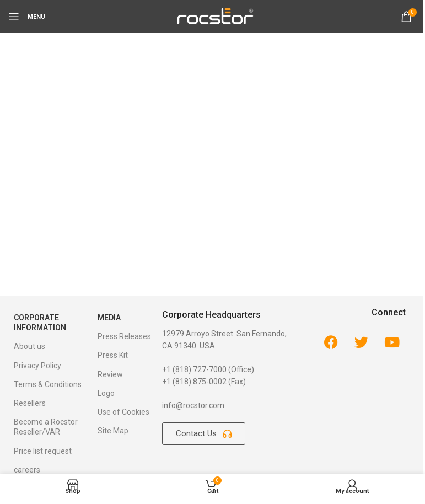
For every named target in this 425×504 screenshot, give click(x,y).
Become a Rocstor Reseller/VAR (46, 427)
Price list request (43, 451)
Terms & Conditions (48, 384)
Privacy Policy (37, 366)
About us (29, 346)
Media (109, 318)
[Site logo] (214, 16)
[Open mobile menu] (27, 17)
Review (110, 374)
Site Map (113, 431)
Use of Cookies (123, 412)
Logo (106, 393)
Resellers (30, 403)
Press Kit (113, 355)
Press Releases (124, 336)
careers (27, 470)
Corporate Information (40, 323)
